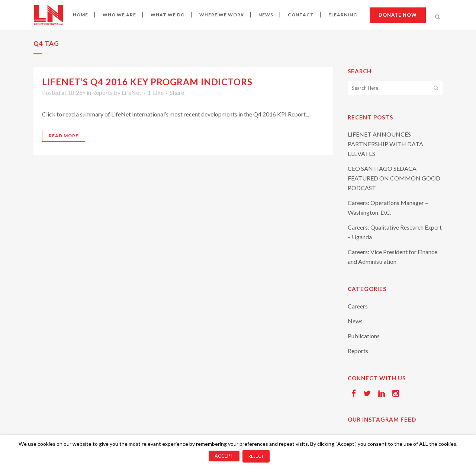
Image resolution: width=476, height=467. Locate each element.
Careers (358, 306)
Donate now (398, 15)
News (355, 321)
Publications (364, 336)
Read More (64, 136)
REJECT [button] (256, 456)
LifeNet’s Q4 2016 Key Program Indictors (147, 82)
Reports (102, 92)
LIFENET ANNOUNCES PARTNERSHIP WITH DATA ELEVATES (385, 144)
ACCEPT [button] (224, 456)
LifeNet (131, 92)
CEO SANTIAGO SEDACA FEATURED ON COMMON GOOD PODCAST (394, 178)
